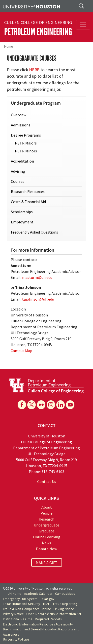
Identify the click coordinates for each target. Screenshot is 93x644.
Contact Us (47, 481)
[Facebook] (22, 405)
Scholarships (22, 212)
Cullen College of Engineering (38, 23)
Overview (19, 115)
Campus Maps (65, 594)
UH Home (15, 594)
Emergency (11, 599)
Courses (18, 181)
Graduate (46, 531)
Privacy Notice (13, 614)
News (46, 543)
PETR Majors (26, 143)
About (47, 507)
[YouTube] (70, 405)
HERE (34, 70)
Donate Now (46, 549)
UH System (30, 599)
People (46, 513)
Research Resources (28, 191)
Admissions (21, 125)
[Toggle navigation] (83, 25)
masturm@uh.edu (37, 277)
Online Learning (47, 537)
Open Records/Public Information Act (54, 614)
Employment (22, 222)
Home (9, 46)
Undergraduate (46, 525)
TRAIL (47, 604)
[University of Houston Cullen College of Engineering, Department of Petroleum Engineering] (46, 385)
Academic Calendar (38, 594)
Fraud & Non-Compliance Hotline (27, 609)
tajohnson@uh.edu (38, 299)
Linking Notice (64, 609)
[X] (31, 405)
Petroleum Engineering (38, 32)
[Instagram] (51, 405)
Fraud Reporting (65, 604)
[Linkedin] (61, 405)
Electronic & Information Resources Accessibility (38, 624)
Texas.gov (47, 599)
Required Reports (48, 619)
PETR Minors (26, 151)
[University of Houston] (31, 6)
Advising (18, 171)
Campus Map (21, 351)
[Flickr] (41, 405)
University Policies (16, 639)
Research (46, 519)
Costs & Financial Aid (28, 202)
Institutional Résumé (18, 619)
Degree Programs (26, 135)
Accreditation (22, 161)
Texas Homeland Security (22, 604)
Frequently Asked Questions (34, 232)
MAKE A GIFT (47, 562)
